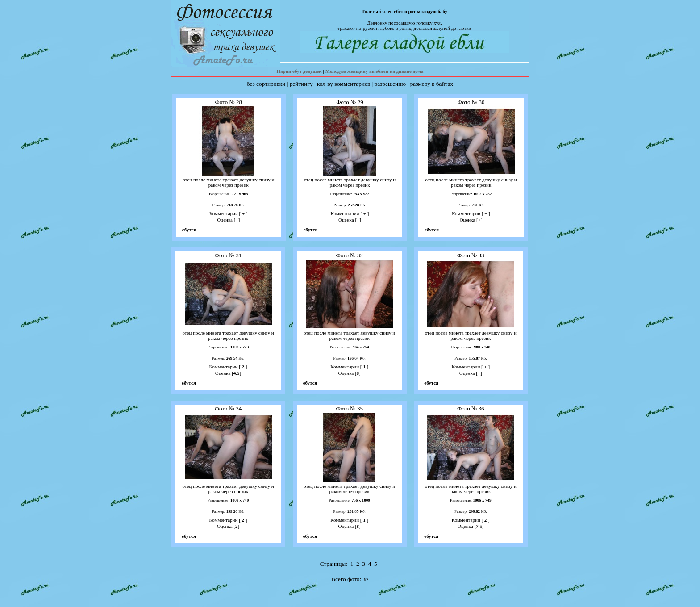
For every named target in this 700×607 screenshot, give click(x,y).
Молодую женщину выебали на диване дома (375, 71)
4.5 (237, 373)
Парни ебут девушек (299, 71)
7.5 (479, 526)
